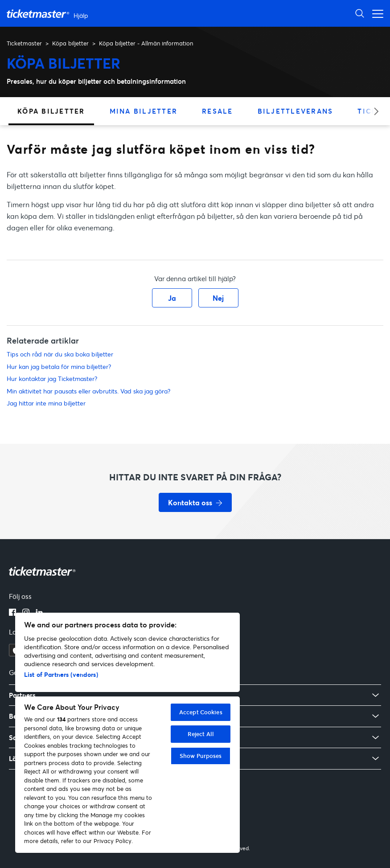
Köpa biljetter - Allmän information (146, 43)
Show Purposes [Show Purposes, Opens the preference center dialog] (201, 756)
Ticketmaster (24, 43)
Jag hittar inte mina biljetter (46, 403)
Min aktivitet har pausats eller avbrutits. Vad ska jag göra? (88, 391)
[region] (127, 733)
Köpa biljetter (70, 43)
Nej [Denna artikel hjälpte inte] (218, 298)
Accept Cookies (201, 712)
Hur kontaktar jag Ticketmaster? (52, 379)
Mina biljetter (144, 111)
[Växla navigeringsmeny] (375, 13)
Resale (218, 111)
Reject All (201, 734)
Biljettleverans (296, 111)
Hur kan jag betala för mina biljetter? (59, 366)
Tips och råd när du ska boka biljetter (60, 354)
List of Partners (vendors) (61, 674)
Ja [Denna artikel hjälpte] (172, 298)
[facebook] (12, 613)
